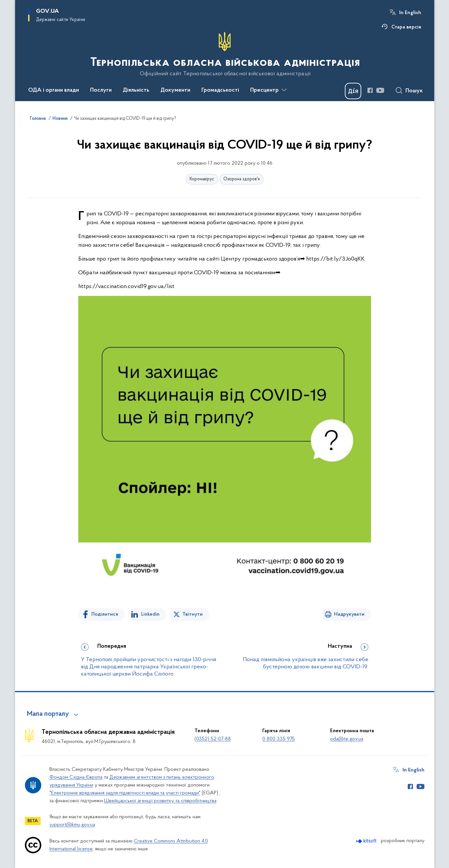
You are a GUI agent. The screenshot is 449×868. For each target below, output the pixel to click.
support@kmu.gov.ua (72, 825)
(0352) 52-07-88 (213, 739)
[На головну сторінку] (224, 54)
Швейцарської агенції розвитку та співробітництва (160, 801)
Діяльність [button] (136, 90)
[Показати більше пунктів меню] (284, 90)
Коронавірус (202, 179)
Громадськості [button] (220, 90)
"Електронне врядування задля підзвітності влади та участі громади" (125, 793)
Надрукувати (349, 614)
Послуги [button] (101, 90)
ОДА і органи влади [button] (54, 90)
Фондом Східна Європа (76, 777)
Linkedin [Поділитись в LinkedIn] (150, 614)
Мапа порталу (48, 714)
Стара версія (406, 27)
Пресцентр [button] (264, 90)
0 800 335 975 (279, 739)
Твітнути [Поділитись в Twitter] (193, 614)
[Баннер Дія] (353, 91)
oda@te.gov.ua (347, 739)
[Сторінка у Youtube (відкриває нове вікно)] (380, 90)
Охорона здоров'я (242, 179)
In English (410, 13)
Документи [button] (175, 90)
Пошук (414, 91)
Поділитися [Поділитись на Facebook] (105, 614)
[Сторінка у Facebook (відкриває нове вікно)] (370, 90)
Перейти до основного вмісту (4, 4)
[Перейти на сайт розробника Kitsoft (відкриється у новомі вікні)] (367, 841)
